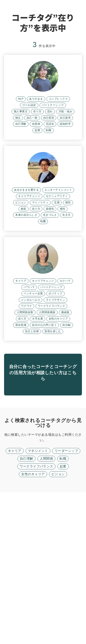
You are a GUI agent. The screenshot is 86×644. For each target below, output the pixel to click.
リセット (43, 629)
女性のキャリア (33, 615)
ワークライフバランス (36, 607)
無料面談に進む (43, 521)
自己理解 (26, 600)
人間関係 (46, 600)
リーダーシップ (66, 592)
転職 (63, 600)
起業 (63, 607)
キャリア (15, 592)
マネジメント (38, 592)
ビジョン (58, 615)
